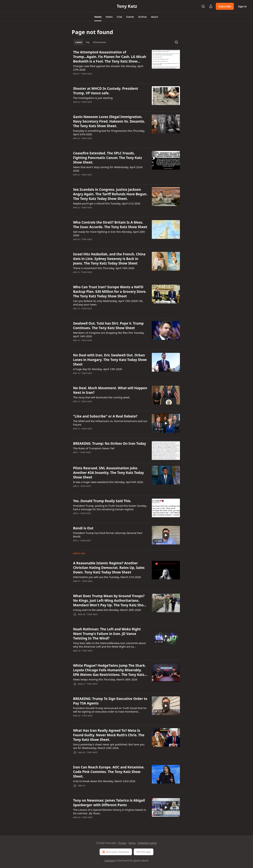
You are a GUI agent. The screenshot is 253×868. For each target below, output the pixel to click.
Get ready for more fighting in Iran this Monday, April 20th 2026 (109, 233)
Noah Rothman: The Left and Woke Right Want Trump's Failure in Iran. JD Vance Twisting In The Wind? (107, 634)
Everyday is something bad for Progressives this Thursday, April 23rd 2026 (109, 132)
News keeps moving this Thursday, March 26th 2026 (105, 679)
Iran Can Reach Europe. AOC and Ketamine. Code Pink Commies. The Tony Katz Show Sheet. (109, 772)
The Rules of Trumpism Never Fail (94, 448)
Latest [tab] (79, 42)
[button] (98, 17)
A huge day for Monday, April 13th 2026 (98, 369)
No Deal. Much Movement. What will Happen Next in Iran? (110, 390)
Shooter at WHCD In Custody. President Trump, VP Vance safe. (106, 91)
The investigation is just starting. (93, 98)
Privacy (122, 843)
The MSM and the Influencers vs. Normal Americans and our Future (110, 423)
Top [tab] (88, 42)
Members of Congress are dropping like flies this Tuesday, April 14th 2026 (109, 334)
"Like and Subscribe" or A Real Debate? (105, 416)
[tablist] (91, 42)
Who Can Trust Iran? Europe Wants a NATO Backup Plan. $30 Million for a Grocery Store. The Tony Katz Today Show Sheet (110, 292)
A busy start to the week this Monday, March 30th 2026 (107, 610)
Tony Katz (87, 74)
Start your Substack (115, 852)
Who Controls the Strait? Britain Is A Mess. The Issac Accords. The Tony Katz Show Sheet (110, 225)
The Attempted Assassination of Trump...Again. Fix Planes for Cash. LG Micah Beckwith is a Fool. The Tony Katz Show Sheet (110, 57)
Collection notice (147, 843)
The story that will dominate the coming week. (102, 397)
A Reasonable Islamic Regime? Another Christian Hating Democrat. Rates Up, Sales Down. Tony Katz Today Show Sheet (109, 568)
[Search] (203, 6)
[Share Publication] (211, 6)
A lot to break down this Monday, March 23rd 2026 (104, 781)
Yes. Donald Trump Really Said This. (102, 501)
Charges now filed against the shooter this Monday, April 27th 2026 (108, 68)
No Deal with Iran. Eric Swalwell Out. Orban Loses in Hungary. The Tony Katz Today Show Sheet (110, 360)
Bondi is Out (83, 528)
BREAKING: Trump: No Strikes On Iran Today (110, 443)
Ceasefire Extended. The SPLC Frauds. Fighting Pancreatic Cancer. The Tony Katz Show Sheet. (108, 158)
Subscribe (225, 6)
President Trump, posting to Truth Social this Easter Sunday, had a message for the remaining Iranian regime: (110, 507)
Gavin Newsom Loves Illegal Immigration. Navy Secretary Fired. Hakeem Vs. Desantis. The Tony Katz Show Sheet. (109, 121)
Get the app (144, 852)
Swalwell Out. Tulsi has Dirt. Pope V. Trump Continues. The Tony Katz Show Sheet (108, 326)
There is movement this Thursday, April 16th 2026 (104, 268)
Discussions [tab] (100, 42)
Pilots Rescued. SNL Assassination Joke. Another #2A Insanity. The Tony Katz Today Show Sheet (108, 473)
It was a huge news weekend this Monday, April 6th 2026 (108, 482)
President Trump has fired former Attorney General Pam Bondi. (108, 535)
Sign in (242, 6)
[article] (126, 65)
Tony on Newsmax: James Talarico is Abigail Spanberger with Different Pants (109, 803)
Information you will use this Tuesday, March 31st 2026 (107, 577)
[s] (166, 423)
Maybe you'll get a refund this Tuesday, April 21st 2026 (107, 203)
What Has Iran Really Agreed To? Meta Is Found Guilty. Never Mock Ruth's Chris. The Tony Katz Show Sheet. (109, 735)
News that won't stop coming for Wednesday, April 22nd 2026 (108, 169)
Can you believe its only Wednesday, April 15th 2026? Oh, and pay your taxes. (108, 303)
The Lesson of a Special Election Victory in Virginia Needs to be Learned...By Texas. (110, 811)
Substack (110, 861)
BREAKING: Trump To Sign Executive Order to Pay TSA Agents (110, 701)
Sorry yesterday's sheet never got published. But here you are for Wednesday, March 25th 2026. (109, 746)
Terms (132, 843)
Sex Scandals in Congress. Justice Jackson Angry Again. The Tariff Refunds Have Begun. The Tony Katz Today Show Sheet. (110, 194)
